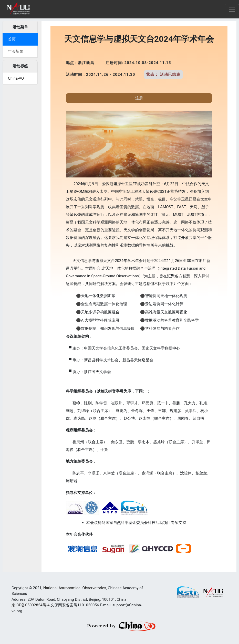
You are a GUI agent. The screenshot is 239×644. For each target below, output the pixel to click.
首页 (12, 39)
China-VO (16, 78)
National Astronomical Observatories (75, 588)
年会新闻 (16, 51)
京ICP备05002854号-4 (30, 605)
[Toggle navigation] (232, 9)
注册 (139, 98)
